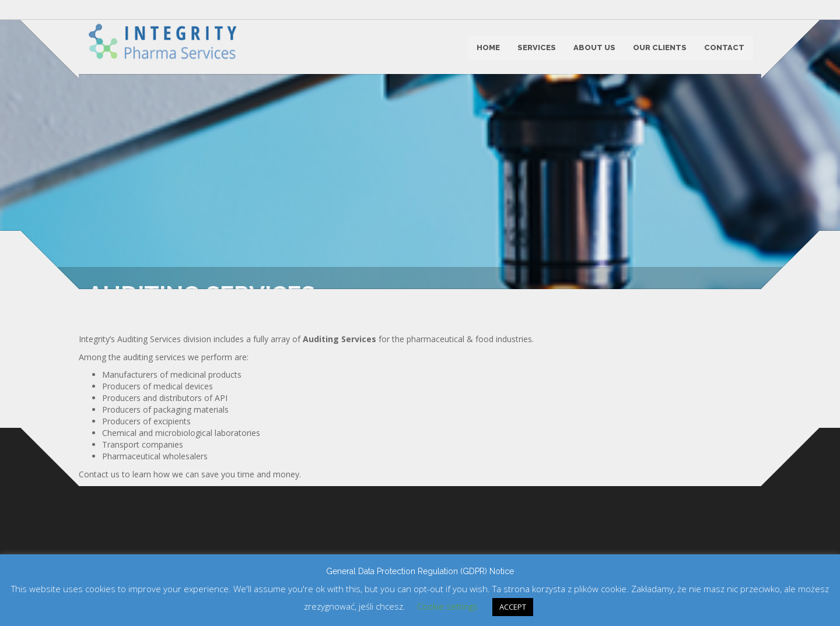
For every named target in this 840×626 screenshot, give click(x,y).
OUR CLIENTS (659, 49)
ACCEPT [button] (513, 607)
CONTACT (724, 49)
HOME (488, 49)
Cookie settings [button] (447, 606)
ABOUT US (594, 49)
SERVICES (536, 49)
